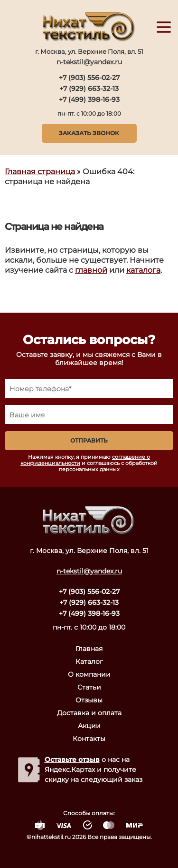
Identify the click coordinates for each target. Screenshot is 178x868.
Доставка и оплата (89, 713)
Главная (89, 649)
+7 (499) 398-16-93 (89, 99)
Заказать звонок (89, 133)
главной (91, 270)
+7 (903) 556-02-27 (89, 78)
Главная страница (40, 172)
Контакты (89, 739)
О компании (89, 674)
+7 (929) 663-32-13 (89, 89)
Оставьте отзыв (72, 759)
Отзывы (89, 700)
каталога (143, 270)
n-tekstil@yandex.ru (89, 62)
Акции (89, 726)
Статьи (89, 687)
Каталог (89, 661)
